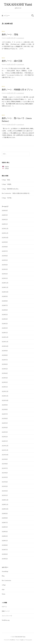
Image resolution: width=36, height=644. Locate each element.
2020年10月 (5, 509)
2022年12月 (5, 391)
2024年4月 (5, 319)
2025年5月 (5, 260)
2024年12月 (5, 283)
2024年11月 (5, 287)
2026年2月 (5, 220)
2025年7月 (5, 251)
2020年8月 (5, 518)
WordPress (13, 640)
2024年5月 (5, 315)
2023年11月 (5, 342)
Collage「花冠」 (6, 180)
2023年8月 (5, 355)
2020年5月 (5, 527)
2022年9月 (5, 405)
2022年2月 (5, 437)
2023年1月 (5, 387)
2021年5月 (5, 477)
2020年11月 (5, 505)
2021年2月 (5, 491)
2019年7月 (5, 550)
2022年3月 (5, 432)
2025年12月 (5, 229)
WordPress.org (6, 620)
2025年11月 (5, 233)
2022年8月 (5, 410)
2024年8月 (5, 301)
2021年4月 (5, 482)
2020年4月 (5, 532)
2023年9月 (5, 351)
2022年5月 (5, 423)
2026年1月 (5, 224)
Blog (3, 31)
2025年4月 (5, 265)
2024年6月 (5, 310)
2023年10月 (5, 346)
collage (4, 585)
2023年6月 (5, 364)
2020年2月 (5, 536)
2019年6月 (5, 554)
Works (3, 594)
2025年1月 (5, 278)
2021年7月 (5, 468)
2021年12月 (5, 446)
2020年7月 (5, 523)
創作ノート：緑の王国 (12, 61)
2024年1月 (5, 333)
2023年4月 (5, 373)
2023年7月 (5, 360)
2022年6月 (5, 419)
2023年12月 (5, 337)
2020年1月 (5, 541)
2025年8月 (5, 247)
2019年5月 (5, 559)
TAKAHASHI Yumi (18, 4)
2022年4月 (5, 428)
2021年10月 (5, 455)
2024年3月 (5, 324)
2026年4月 (5, 211)
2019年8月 (5, 545)
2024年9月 (5, 296)
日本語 (7, 168)
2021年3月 (5, 486)
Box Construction (6, 580)
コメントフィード (7, 616)
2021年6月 (5, 473)
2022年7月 (5, 414)
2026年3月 (5, 215)
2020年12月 (5, 500)
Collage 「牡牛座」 (7, 198)
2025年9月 (5, 242)
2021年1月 (5, 495)
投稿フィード (6, 611)
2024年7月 (5, 305)
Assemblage (5, 571)
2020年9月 (5, 514)
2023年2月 (5, 382)
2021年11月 (5, 450)
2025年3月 (5, 269)
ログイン (4, 607)
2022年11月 (5, 396)
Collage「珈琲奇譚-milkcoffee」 (11, 189)
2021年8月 (5, 464)
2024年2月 (5, 328)
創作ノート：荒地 (10, 35)
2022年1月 (5, 441)
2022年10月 (5, 400)
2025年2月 (5, 274)
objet (3, 590)
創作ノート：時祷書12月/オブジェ (17, 90)
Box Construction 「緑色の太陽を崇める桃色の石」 (16, 193)
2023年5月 (5, 369)
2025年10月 (5, 238)
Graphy (22, 640)
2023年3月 (5, 378)
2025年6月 (5, 256)
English (7, 167)
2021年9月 (5, 459)
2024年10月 (5, 292)
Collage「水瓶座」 (7, 184)
